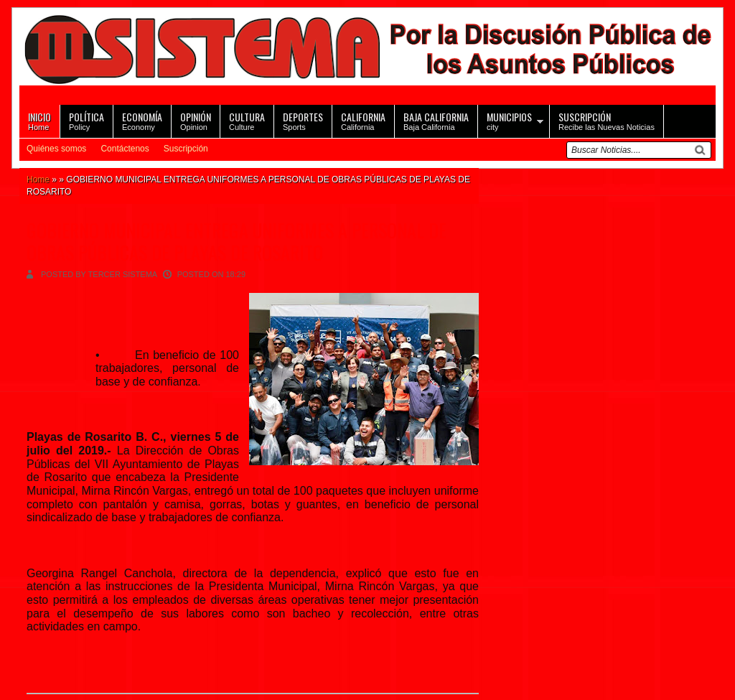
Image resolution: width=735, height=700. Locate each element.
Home (39, 120)
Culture (247, 120)
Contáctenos (125, 149)
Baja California (436, 120)
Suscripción (186, 149)
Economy (142, 120)
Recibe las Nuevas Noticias (607, 120)
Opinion (196, 120)
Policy (86, 120)
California (363, 120)
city (509, 120)
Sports (303, 120)
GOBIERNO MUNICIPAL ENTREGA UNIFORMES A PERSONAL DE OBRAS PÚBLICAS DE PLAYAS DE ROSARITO (237, 241)
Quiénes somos (56, 149)
